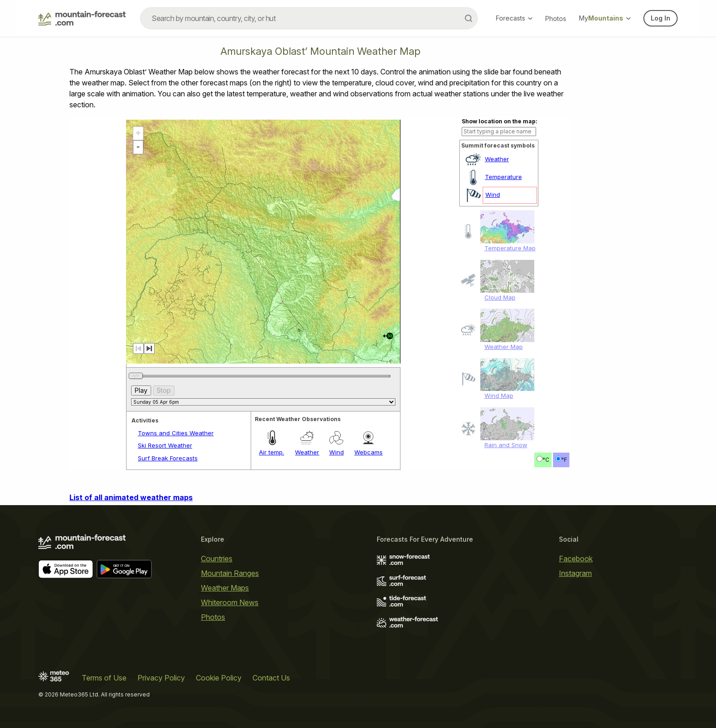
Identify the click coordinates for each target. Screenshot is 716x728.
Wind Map (499, 396)
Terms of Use (104, 678)
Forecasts (514, 18)
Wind (493, 195)
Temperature (503, 177)
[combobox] (309, 18)
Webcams (369, 452)
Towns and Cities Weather (176, 433)
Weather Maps (225, 588)
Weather (497, 159)
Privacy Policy (161, 678)
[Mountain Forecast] (82, 18)
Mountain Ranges (230, 573)
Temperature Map (510, 248)
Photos (556, 18)
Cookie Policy (219, 678)
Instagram (575, 573)
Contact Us (271, 678)
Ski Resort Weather (165, 445)
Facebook (576, 559)
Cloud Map (500, 297)
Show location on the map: (500, 121)
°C (546, 460)
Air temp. (271, 452)
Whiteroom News (230, 602)
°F (564, 460)
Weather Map (504, 347)
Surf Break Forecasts (168, 458)
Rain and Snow (506, 445)
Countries (217, 559)
